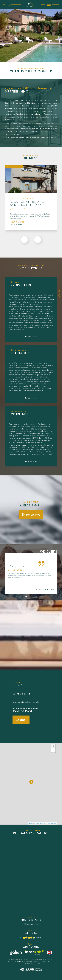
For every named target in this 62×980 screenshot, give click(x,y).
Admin (45, 962)
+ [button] (54, 746)
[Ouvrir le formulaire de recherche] (8, 4)
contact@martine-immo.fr (26, 702)
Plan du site (24, 962)
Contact (59, 293)
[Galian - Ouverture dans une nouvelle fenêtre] (16, 953)
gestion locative (50, 117)
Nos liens (51, 962)
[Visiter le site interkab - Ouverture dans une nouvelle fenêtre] (34, 953)
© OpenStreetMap (50, 823)
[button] (38, 240)
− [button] (54, 750)
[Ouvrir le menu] (49, 4)
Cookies (37, 964)
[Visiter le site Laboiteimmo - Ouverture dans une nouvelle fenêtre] (31, 972)
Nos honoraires (13, 962)
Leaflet (31, 823)
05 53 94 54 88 (21, 694)
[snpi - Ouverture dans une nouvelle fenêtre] (49, 953)
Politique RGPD (27, 963)
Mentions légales (35, 962)
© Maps (39, 823)
